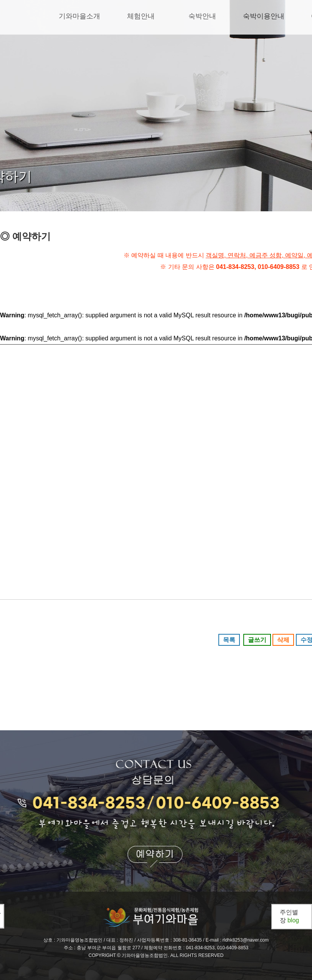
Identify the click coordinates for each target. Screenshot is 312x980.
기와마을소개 (79, 16)
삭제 (283, 640)
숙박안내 (202, 16)
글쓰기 (257, 640)
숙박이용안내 (264, 16)
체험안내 (141, 16)
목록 (229, 640)
